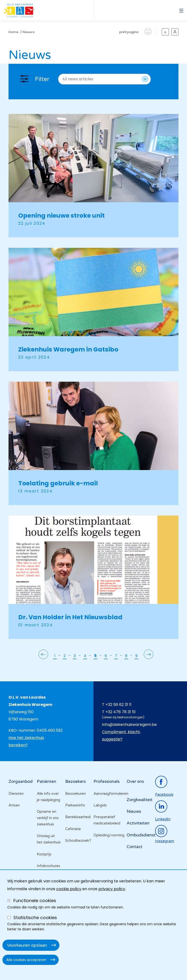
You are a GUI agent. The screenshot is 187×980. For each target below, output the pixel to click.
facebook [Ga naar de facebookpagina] (164, 795)
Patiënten (47, 781)
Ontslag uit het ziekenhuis (49, 839)
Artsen (14, 805)
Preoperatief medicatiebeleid (107, 820)
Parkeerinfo (75, 805)
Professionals (107, 781)
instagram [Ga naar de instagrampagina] (165, 841)
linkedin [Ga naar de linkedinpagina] (163, 819)
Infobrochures (48, 866)
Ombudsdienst (141, 835)
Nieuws (134, 811)
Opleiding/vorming (108, 835)
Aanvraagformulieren (108, 794)
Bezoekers (75, 781)
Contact (135, 847)
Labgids (100, 805)
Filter (42, 79)
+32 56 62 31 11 (118, 705)
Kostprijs (44, 854)
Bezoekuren (75, 794)
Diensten (16, 794)
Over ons (135, 781)
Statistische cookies (35, 918)
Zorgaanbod (21, 781)
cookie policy (69, 889)
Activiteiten (138, 823)
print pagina (129, 32)
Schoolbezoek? (78, 841)
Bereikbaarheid (78, 817)
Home (14, 32)
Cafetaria (73, 829)
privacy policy (112, 889)
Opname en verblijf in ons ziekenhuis (48, 818)
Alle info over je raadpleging (48, 797)
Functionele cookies (35, 901)
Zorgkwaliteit (140, 800)
